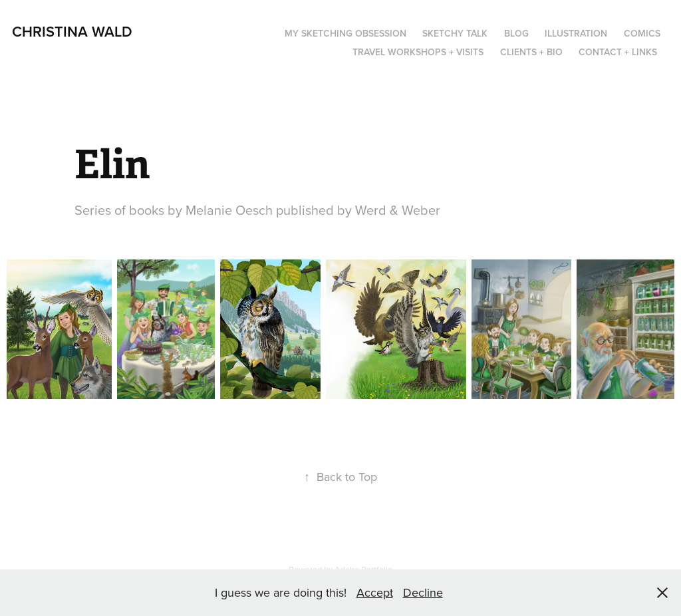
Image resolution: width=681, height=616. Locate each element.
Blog (516, 33)
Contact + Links (618, 52)
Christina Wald (72, 31)
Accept (375, 592)
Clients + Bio (531, 52)
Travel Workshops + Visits (418, 52)
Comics (642, 33)
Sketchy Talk (455, 33)
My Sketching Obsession (345, 33)
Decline (423, 592)
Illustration (576, 33)
